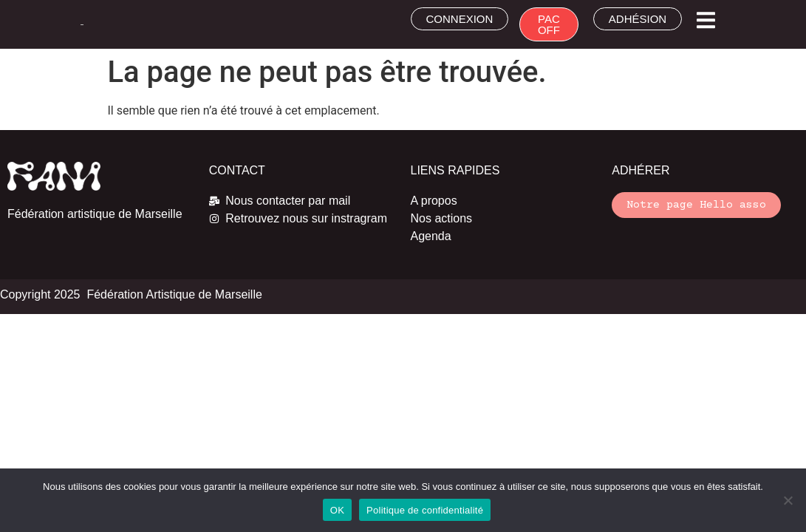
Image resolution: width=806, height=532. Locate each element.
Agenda (431, 236)
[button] (706, 20)
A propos (434, 201)
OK (337, 510)
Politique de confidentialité (425, 510)
